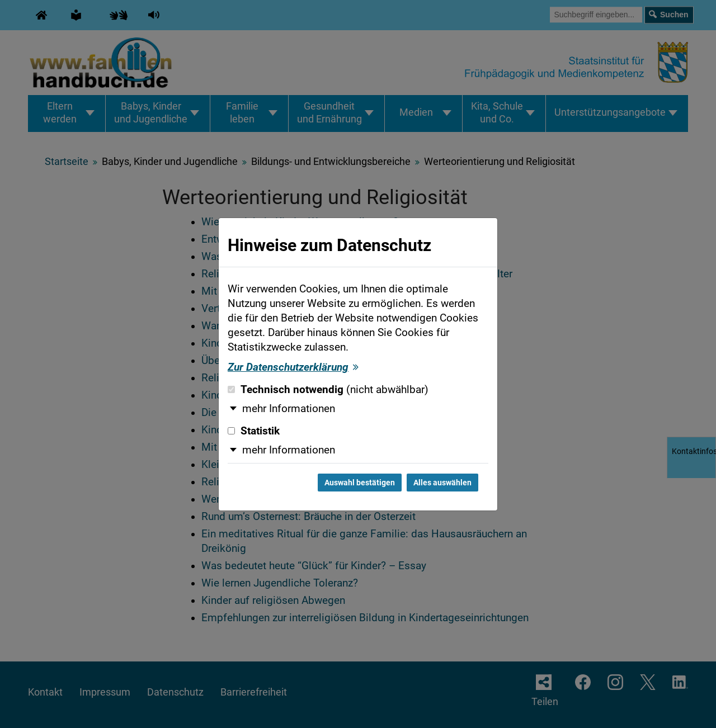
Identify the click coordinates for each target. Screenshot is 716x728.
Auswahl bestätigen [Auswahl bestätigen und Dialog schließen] (360, 483)
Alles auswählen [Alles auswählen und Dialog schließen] (442, 483)
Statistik (254, 431)
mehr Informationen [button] (289, 409)
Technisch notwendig (328, 390)
